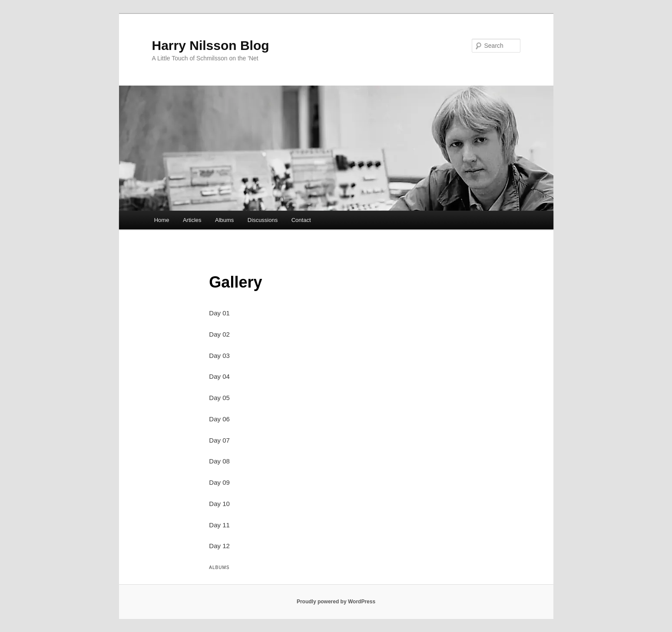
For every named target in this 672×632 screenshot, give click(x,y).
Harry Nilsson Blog (211, 45)
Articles (192, 220)
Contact (301, 220)
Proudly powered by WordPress (336, 602)
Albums (224, 220)
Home (162, 220)
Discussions (263, 220)
